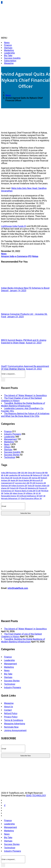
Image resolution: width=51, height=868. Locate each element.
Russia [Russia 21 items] (43, 488)
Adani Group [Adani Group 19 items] (19, 493)
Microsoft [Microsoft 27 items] (38, 480)
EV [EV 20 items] (38, 491)
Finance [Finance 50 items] (40, 473)
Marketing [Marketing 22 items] (33, 488)
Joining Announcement (15, 730)
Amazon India (8, 256)
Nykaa (35, 256)
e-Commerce (21, 256)
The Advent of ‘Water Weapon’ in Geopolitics (25, 395)
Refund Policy (11, 713)
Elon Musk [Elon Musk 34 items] (7, 478)
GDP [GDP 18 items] (42, 496)
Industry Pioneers (13, 434)
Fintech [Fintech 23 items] (14, 488)
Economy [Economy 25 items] (41, 483)
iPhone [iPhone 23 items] (23, 488)
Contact (8, 710)
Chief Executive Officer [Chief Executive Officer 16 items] (31, 498)
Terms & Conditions (14, 720)
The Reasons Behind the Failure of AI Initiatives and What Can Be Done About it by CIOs (25, 415)
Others (7, 447)
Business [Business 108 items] (15, 473)
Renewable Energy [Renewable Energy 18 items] (10, 496)
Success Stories (12, 455)
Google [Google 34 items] (17, 478)
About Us (8, 707)
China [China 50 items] (31, 473)
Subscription (10, 61)
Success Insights (12, 58)
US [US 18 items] (38, 493)
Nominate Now (11, 727)
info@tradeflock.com (18, 588)
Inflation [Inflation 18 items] (30, 493)
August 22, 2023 (34, 343)
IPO (30, 256)
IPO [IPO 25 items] (32, 483)
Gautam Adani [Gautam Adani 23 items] (42, 485)
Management (10, 439)
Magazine (9, 63)
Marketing (9, 50)
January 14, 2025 (18, 291)
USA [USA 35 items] (46, 475)
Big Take (8, 56)
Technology (10, 457)
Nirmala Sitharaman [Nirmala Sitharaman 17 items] (11, 498)
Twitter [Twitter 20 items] (8, 493)
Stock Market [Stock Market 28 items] (25, 480)
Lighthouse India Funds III (13, 226)
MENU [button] (4, 38)
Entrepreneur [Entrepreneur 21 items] (8, 491)
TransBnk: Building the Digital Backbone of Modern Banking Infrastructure (23, 405)
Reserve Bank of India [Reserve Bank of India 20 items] (25, 491)
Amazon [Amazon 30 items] (26, 478)
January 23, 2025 (15, 317)
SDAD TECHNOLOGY (36, 796)
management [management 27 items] (8, 483)
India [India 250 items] (5, 473)
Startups (8, 48)
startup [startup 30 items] (36, 478)
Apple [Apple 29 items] (14, 480)
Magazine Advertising (15, 724)
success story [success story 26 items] (22, 483)
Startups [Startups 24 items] (6, 485)
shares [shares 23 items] (5, 488)
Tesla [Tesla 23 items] (31, 485)
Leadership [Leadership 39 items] (14, 475)
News (7, 43)
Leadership (9, 53)
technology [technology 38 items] (27, 475)
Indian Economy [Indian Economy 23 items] (19, 485)
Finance (8, 45)
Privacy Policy (11, 717)
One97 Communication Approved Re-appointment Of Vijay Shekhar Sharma (25, 368)
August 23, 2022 (34, 369)
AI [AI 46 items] (6, 475)
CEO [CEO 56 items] (24, 473)
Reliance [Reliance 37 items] (38, 475)
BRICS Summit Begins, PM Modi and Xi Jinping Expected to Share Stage (24, 341)
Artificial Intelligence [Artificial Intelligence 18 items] (29, 496)
